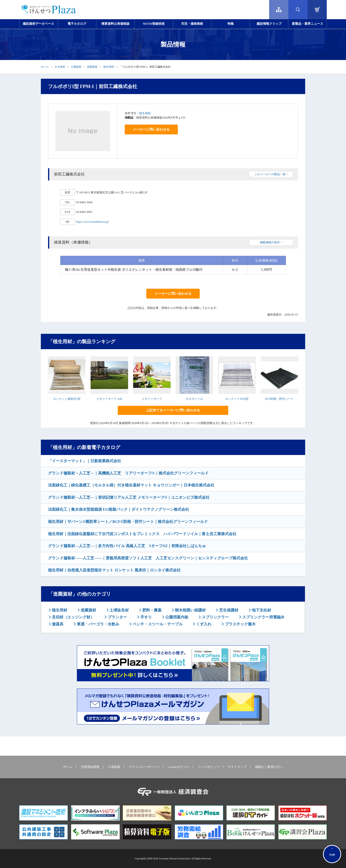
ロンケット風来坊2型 (67, 399)
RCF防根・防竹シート (280, 399)
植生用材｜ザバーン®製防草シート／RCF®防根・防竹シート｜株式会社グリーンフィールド (128, 522)
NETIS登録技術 (154, 24)
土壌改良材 (119, 610)
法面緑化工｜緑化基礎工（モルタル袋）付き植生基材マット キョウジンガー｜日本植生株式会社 (131, 485)
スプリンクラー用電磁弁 (263, 617)
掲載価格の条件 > (271, 242)
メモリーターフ (152, 399)
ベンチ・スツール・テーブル (157, 624)
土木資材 (60, 67)
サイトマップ (237, 767)
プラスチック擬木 (240, 624)
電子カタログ (77, 24)
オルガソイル (194, 399)
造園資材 (92, 67)
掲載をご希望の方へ (269, 767)
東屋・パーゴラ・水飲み (98, 624)
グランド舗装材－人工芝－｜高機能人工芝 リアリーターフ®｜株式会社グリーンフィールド (128, 473)
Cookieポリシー (179, 767)
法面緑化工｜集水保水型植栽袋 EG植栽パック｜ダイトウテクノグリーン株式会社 (119, 509)
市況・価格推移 (192, 24)
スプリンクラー (215, 617)
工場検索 (114, 767)
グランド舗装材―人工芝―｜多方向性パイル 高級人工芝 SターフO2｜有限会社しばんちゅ (127, 546)
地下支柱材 (261, 610)
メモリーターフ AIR (109, 399)
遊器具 (57, 624)
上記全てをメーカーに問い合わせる (173, 410)
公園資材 (76, 67)
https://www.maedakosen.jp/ (93, 222)
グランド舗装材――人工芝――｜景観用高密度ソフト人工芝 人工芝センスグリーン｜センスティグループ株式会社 (148, 558)
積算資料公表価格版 (115, 24)
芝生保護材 (228, 610)
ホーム (45, 67)
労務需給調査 (90, 767)
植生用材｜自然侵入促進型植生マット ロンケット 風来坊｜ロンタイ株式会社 (114, 570)
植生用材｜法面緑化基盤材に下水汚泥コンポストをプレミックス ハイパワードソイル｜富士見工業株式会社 (142, 534)
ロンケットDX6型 (237, 399)
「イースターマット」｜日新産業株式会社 (85, 461)
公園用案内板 (176, 617)
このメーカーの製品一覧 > (271, 174)
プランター (117, 617)
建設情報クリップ (269, 24)
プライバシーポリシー (144, 767)
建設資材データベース (38, 24)
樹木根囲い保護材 (190, 610)
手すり (146, 617)
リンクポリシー (209, 767)
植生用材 (109, 67)
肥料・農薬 (151, 610)
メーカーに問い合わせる (151, 129)
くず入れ (203, 624)
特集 (231, 24)
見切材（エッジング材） (73, 617)
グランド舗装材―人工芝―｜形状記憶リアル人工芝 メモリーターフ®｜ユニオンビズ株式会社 (129, 497)
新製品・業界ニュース (308, 24)
